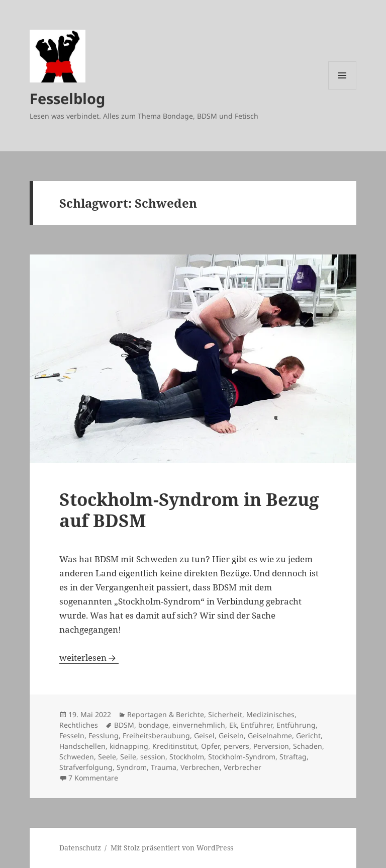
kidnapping (129, 746)
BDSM (124, 725)
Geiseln (231, 735)
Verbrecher (243, 767)
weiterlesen (89, 658)
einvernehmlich (199, 725)
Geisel (204, 735)
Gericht (308, 735)
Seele (107, 757)
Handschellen (82, 746)
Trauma (164, 767)
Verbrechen (200, 767)
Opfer (210, 746)
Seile (128, 757)
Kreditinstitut (175, 746)
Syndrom (132, 767)
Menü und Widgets (343, 89)
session (153, 757)
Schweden (77, 757)
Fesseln (72, 735)
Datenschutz (80, 848)
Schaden (308, 746)
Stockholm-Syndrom (242, 757)
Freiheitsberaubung (156, 735)
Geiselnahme (270, 735)
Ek (233, 725)
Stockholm (187, 757)
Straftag (293, 757)
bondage (153, 725)
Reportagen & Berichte (166, 714)
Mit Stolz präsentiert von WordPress (172, 848)
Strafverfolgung (86, 767)
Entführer (257, 725)
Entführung (296, 725)
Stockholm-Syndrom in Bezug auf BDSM (189, 510)
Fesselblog (67, 98)
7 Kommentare (93, 778)
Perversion (271, 746)
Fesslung (104, 735)
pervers (236, 746)
